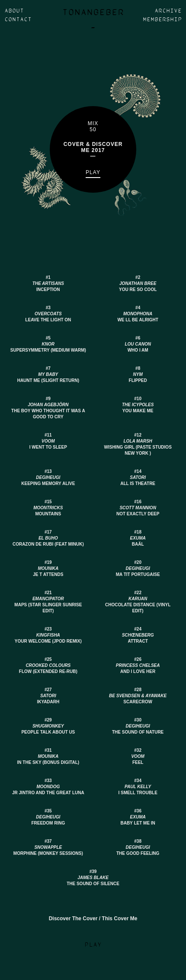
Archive (168, 11)
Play (93, 173)
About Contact (18, 15)
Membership (162, 19)
